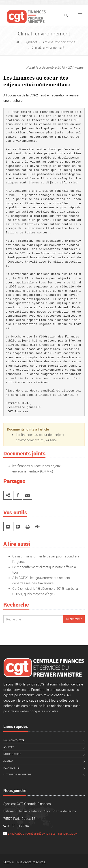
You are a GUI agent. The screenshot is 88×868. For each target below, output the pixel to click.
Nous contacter (14, 740)
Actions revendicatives (59, 42)
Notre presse (12, 754)
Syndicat (31, 42)
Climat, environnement (48, 47)
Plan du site (11, 768)
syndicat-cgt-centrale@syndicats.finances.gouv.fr (44, 833)
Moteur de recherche (17, 774)
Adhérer (9, 747)
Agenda (8, 761)
